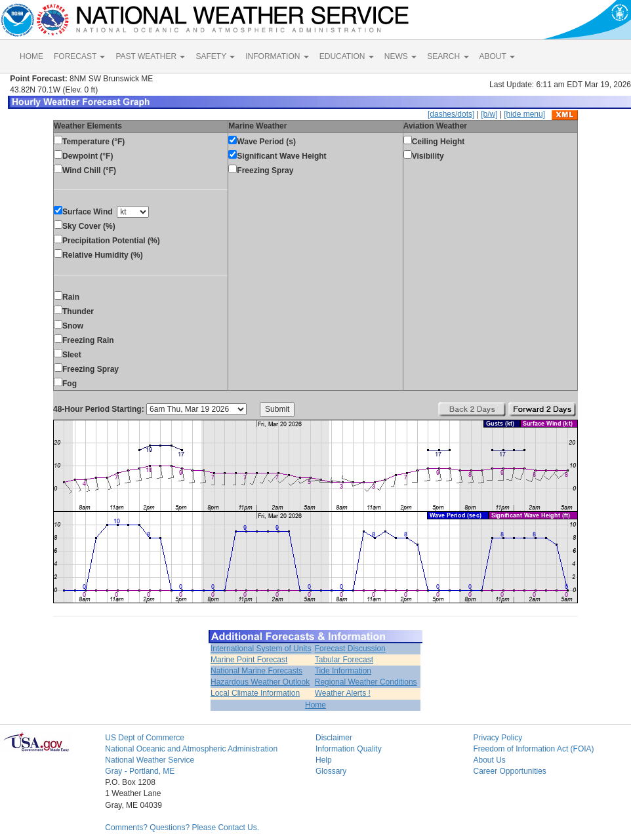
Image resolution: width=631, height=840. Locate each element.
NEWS (400, 56)
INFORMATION (277, 56)
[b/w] (489, 114)
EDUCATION (347, 56)
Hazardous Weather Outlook (260, 682)
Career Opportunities (509, 771)
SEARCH (448, 56)
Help (324, 760)
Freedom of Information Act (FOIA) (533, 749)
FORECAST (79, 56)
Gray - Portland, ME (140, 771)
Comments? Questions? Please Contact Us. (182, 828)
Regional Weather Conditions (366, 682)
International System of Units (261, 649)
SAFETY (215, 56)
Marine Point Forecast (249, 660)
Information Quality (349, 749)
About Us (489, 760)
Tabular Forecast (344, 660)
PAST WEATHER (150, 56)
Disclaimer (334, 738)
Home (315, 705)
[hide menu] (524, 114)
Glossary (331, 771)
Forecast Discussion (350, 649)
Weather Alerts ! (343, 693)
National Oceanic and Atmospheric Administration (191, 749)
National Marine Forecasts (256, 671)
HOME (31, 56)
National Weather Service (150, 760)
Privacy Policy (498, 738)
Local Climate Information (255, 693)
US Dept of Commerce (145, 738)
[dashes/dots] (451, 114)
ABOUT (497, 56)
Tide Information (343, 671)
